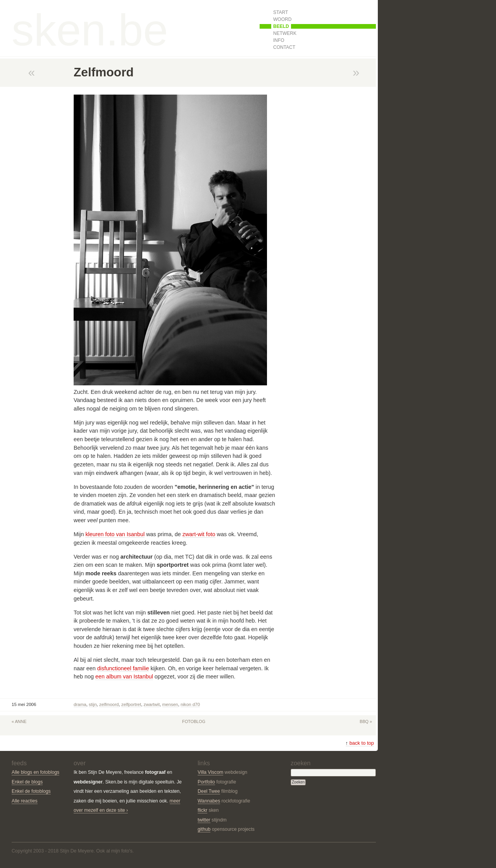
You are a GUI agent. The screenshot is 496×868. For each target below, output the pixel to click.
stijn (93, 704)
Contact (284, 47)
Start (281, 12)
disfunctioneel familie (123, 668)
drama (80, 704)
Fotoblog (194, 721)
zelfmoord (109, 704)
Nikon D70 (190, 704)
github (204, 829)
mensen (170, 704)
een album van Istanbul (124, 676)
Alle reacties (25, 801)
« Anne (19, 721)
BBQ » (366, 721)
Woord (282, 19)
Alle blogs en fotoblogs (35, 772)
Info (279, 40)
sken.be (90, 30)
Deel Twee (209, 791)
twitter (204, 820)
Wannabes (209, 801)
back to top (360, 743)
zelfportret (131, 704)
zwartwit (152, 704)
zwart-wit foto (199, 534)
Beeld (281, 26)
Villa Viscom (210, 772)
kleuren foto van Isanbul (115, 534)
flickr (202, 810)
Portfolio (206, 782)
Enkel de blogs (27, 782)
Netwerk (285, 33)
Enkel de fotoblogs (31, 791)
